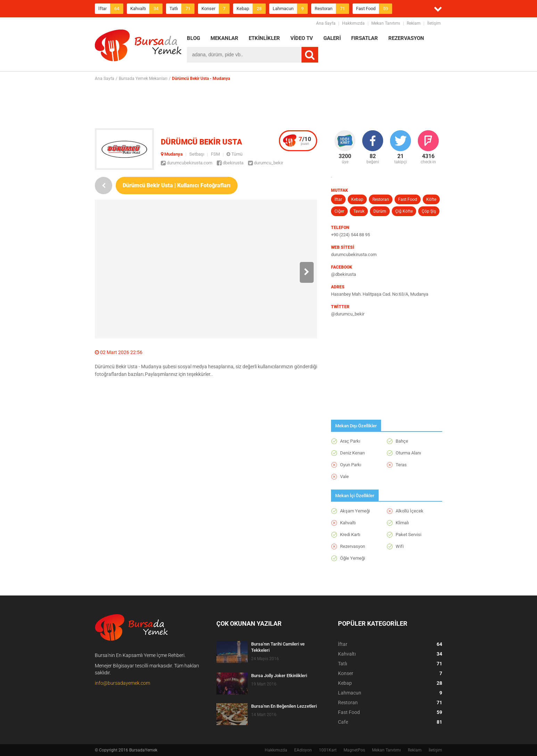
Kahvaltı (146, 9)
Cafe (390, 722)
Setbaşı (197, 154)
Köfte (431, 199)
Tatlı (182, 9)
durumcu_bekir (266, 163)
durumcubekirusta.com (187, 163)
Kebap (251, 9)
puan (305, 141)
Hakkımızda (353, 23)
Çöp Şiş (429, 211)
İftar (111, 9)
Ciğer (339, 211)
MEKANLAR (224, 38)
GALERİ (332, 38)
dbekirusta (230, 163)
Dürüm (380, 211)
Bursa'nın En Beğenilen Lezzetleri (284, 706)
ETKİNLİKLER (264, 38)
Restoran (332, 9)
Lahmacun (290, 9)
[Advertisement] (268, 105)
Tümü (234, 154)
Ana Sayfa (326, 23)
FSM (215, 154)
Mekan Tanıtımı (386, 23)
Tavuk (359, 211)
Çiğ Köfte (404, 211)
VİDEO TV (302, 38)
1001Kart (328, 750)
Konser (216, 9)
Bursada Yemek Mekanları (143, 79)
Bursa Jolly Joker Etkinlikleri (279, 676)
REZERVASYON (406, 38)
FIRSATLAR (365, 38)
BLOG (193, 38)
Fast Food (374, 9)
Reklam (414, 23)
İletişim (434, 23)
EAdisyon (303, 750)
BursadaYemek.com (138, 47)
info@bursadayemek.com (122, 683)
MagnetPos (354, 750)
